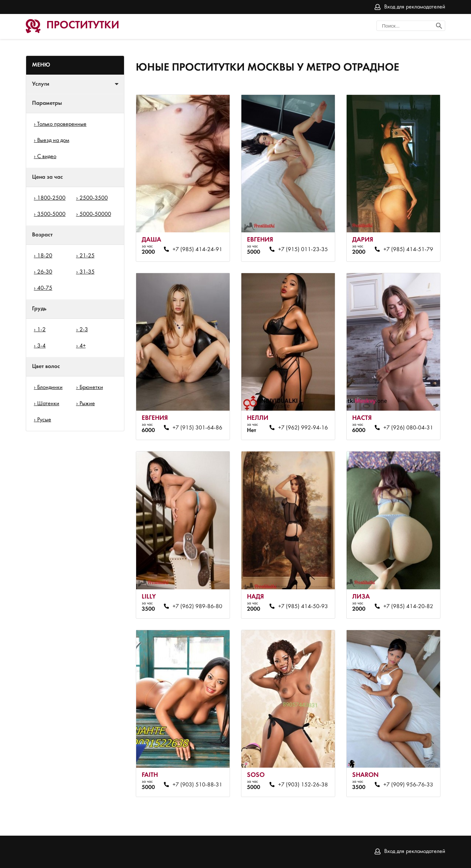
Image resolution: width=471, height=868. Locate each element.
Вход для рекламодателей (415, 7)
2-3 (84, 330)
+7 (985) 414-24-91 (197, 250)
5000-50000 (95, 214)
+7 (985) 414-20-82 (408, 607)
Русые (44, 420)
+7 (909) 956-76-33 (408, 785)
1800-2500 (51, 198)
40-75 (45, 288)
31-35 (87, 272)
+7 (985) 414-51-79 (408, 250)
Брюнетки (91, 387)
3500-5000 (51, 214)
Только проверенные (62, 124)
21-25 (87, 256)
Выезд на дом (53, 140)
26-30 (45, 272)
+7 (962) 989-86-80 (197, 607)
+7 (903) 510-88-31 (197, 785)
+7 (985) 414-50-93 (303, 607)
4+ (83, 346)
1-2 (41, 330)
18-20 (45, 256)
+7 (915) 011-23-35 (303, 250)
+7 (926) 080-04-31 (408, 428)
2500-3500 (94, 198)
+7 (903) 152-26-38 (303, 785)
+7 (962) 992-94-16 (303, 428)
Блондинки (50, 387)
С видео (47, 157)
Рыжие (87, 404)
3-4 (41, 346)
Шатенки (48, 404)
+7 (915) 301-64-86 (197, 428)
